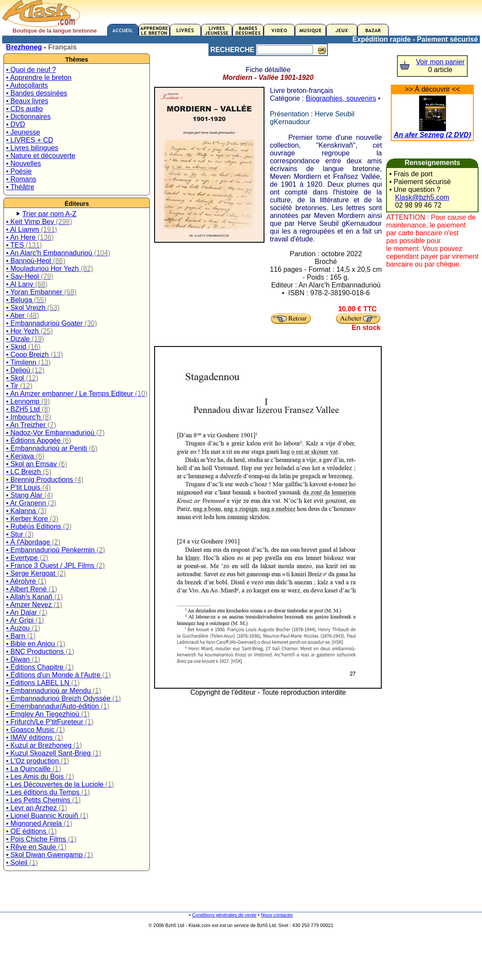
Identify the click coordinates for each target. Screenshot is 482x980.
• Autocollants (27, 85)
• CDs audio (25, 109)
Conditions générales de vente (224, 915)
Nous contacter (277, 915)
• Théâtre (20, 187)
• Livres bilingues (32, 148)
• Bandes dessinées (37, 93)
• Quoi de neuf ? (31, 70)
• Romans (21, 179)
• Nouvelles (23, 163)
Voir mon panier (440, 62)
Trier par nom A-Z (49, 214)
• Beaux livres (27, 101)
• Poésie (19, 171)
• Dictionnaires (28, 117)
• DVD (16, 124)
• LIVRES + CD (30, 140)
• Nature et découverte (41, 156)
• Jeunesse (23, 132)
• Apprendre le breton (39, 78)
